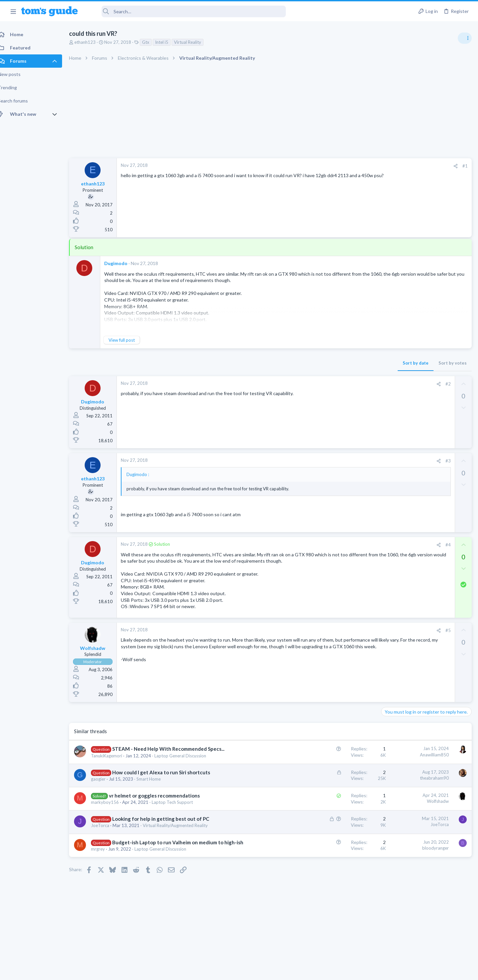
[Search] (186, 11)
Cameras (392, 476)
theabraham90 (328, 791)
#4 (342, 545)
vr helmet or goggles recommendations (162, 809)
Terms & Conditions (302, 971)
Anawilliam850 (328, 761)
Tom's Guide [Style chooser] (424, 925)
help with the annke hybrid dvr (425, 458)
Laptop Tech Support (180, 816)
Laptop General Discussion (188, 769)
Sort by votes (346, 363)
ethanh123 (92, 42)
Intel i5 (169, 42)
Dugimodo (123, 263)
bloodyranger (329, 861)
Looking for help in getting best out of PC (168, 832)
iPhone (390, 515)
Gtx (153, 42)
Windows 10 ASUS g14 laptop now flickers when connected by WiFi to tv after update (425, 420)
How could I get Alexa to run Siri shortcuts (168, 786)
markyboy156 (112, 816)
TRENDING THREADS (394, 361)
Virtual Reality (195, 42)
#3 (342, 461)
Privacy (256, 971)
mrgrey (105, 869)
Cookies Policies (214, 971)
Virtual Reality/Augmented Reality (183, 839)
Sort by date (309, 363)
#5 (342, 637)
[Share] (349, 166)
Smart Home (156, 792)
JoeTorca (107, 839)
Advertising (167, 971)
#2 (342, 384)
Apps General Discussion (408, 400)
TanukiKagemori (114, 769)
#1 (358, 166)
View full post (129, 340)
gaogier (106, 792)
